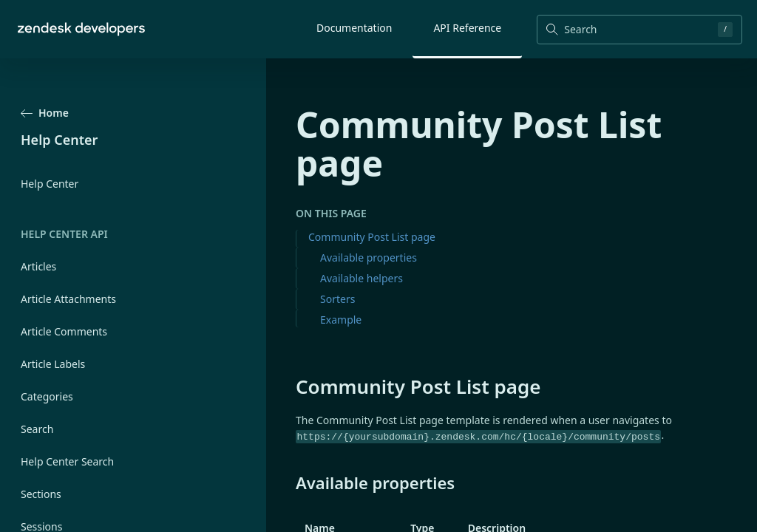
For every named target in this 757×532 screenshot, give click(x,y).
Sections (41, 494)
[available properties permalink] (288, 482)
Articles (38, 266)
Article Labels (53, 364)
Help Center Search (67, 461)
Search (37, 429)
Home (45, 113)
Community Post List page (372, 237)
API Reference (467, 28)
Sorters (337, 299)
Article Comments (64, 331)
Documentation (354, 28)
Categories (47, 396)
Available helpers (361, 278)
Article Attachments (68, 299)
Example (341, 320)
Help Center (50, 184)
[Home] (81, 29)
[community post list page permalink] (288, 386)
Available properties (369, 258)
